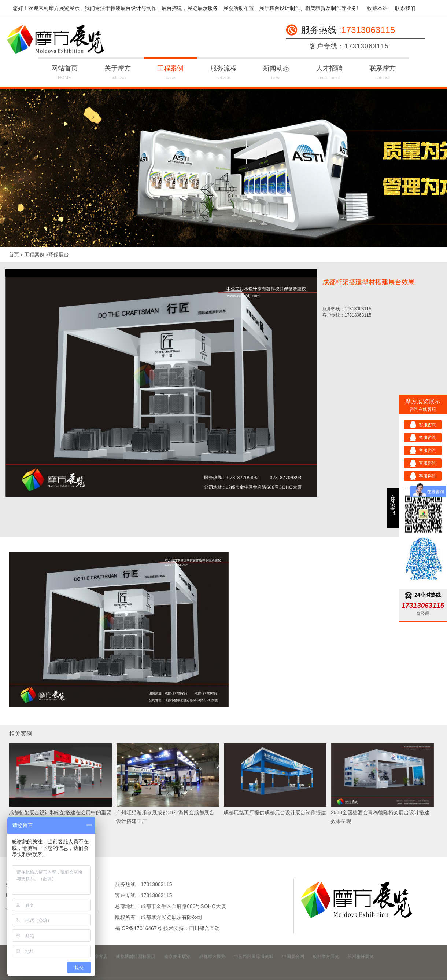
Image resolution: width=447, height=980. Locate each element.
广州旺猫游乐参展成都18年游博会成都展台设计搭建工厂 (165, 817)
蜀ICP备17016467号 (138, 928)
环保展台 (59, 255)
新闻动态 (276, 74)
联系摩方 (382, 74)
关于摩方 (117, 74)
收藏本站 (377, 8)
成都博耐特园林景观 (136, 957)
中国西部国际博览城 (254, 957)
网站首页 (65, 74)
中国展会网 (293, 957)
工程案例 (171, 74)
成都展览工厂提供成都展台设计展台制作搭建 (275, 812)
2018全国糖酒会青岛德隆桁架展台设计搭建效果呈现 (380, 817)
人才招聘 (330, 74)
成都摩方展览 (212, 957)
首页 (14, 255)
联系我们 (405, 8)
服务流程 (223, 74)
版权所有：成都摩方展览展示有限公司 (159, 917)
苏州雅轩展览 (361, 957)
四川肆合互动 (204, 928)
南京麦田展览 (177, 957)
